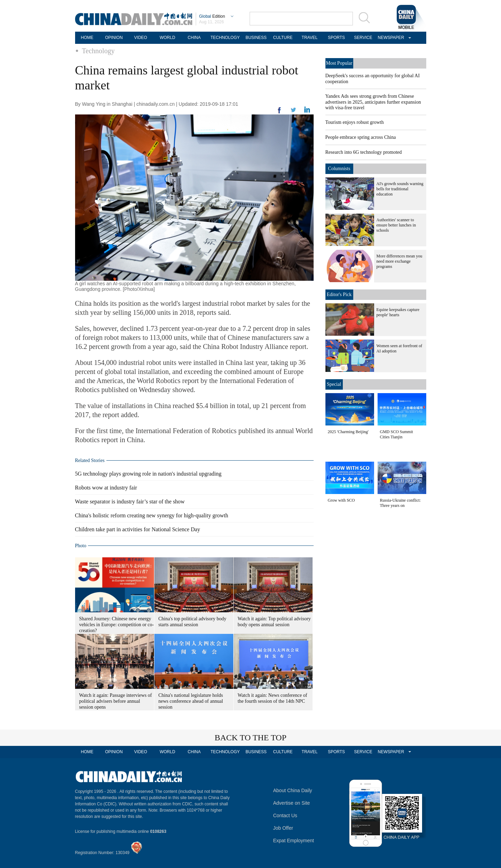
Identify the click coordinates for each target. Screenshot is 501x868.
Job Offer (283, 828)
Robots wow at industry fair (106, 488)
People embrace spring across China (361, 137)
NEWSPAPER (390, 38)
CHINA (194, 38)
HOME (87, 38)
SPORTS (336, 38)
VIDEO (141, 38)
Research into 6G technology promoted (364, 152)
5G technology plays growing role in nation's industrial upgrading (148, 474)
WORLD (167, 38)
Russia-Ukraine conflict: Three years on (401, 503)
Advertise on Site (292, 803)
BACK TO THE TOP (250, 738)
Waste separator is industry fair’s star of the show (130, 501)
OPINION (114, 38)
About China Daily (293, 790)
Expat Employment (294, 841)
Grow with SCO (341, 500)
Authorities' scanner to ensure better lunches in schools (396, 225)
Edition (212, 16)
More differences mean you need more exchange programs (399, 261)
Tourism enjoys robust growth (355, 122)
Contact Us (285, 815)
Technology (98, 51)
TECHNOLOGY (225, 38)
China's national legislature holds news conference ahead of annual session (191, 701)
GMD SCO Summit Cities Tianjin (397, 434)
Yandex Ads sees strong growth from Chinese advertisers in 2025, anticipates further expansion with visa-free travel (373, 102)
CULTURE (283, 38)
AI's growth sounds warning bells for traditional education (400, 189)
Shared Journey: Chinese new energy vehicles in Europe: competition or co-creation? (117, 625)
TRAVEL (310, 38)
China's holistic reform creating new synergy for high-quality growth (152, 515)
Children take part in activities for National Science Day (138, 529)
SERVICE (363, 38)
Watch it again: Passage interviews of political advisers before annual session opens (116, 701)
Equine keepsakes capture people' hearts (398, 312)
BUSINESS (256, 38)
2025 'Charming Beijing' (348, 432)
